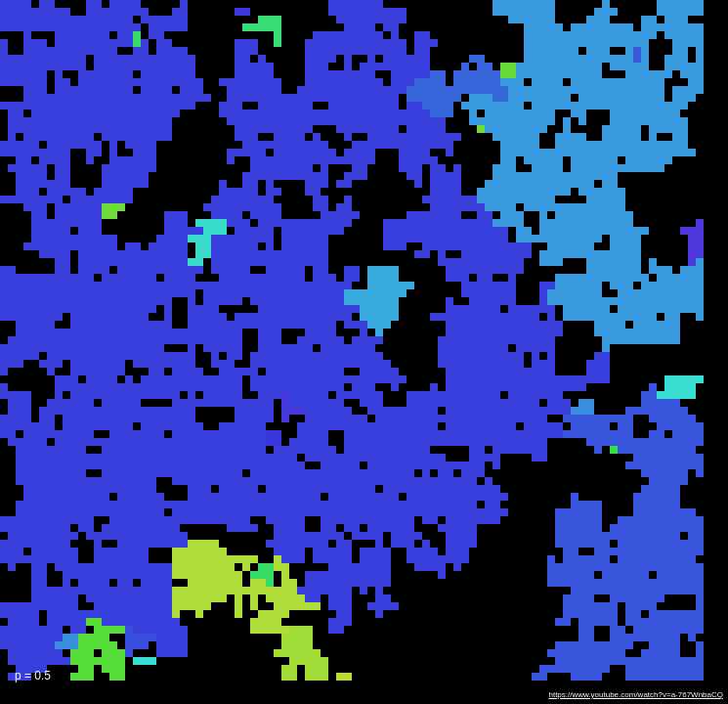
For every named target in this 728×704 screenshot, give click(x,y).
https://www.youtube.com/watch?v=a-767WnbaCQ (636, 695)
